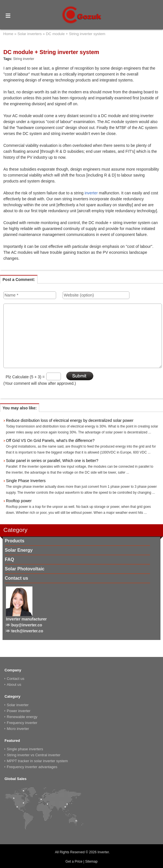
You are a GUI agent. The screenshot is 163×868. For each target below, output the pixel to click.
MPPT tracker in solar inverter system (37, 761)
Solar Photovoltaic (25, 569)
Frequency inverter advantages (32, 767)
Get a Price (74, 861)
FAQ (9, 559)
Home (8, 34)
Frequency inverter (22, 723)
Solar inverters (30, 34)
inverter (91, 193)
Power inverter (19, 711)
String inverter (24, 59)
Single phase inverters (25, 749)
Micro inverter (18, 729)
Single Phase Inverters (26, 481)
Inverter (103, 852)
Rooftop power (19, 501)
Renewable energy (22, 717)
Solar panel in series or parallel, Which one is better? (52, 461)
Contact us (16, 578)
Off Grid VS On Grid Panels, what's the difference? (50, 441)
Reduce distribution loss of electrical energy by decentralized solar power (70, 420)
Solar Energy (19, 550)
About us (14, 685)
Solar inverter (18, 705)
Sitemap (91, 861)
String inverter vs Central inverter (34, 755)
